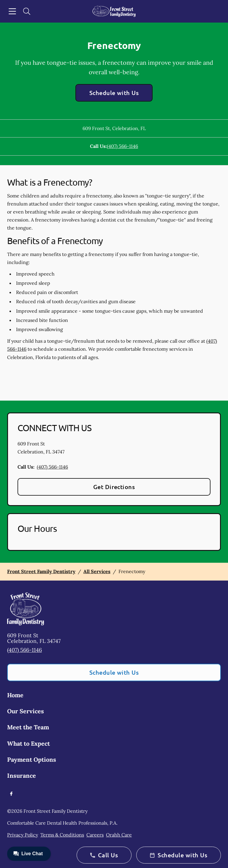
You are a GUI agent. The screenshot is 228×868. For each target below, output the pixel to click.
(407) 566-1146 (122, 146)
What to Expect (28, 743)
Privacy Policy (23, 835)
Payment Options (32, 759)
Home (15, 695)
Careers (95, 835)
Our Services (26, 711)
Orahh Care (119, 835)
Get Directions (114, 487)
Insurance (22, 775)
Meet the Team (28, 727)
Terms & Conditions (62, 835)
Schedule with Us (114, 93)
